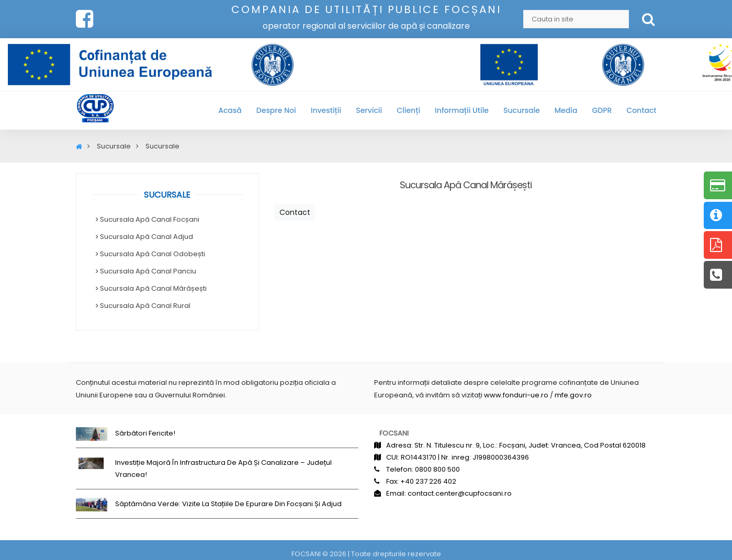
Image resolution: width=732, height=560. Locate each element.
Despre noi (276, 110)
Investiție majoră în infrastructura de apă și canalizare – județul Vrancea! (223, 468)
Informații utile (462, 110)
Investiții (326, 110)
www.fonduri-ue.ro (516, 395)
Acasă (230, 110)
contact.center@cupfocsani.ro (460, 493)
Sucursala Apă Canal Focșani (150, 219)
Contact (641, 110)
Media (566, 110)
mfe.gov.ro (573, 395)
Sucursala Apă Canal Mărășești (153, 288)
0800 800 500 (437, 469)
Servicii (369, 110)
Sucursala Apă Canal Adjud (147, 237)
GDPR (602, 110)
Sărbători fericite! (145, 433)
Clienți (408, 110)
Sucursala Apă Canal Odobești (153, 254)
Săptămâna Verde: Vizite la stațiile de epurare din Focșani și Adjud (228, 504)
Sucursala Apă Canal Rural (145, 306)
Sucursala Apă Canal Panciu (148, 271)
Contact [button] (295, 212)
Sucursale (522, 110)
